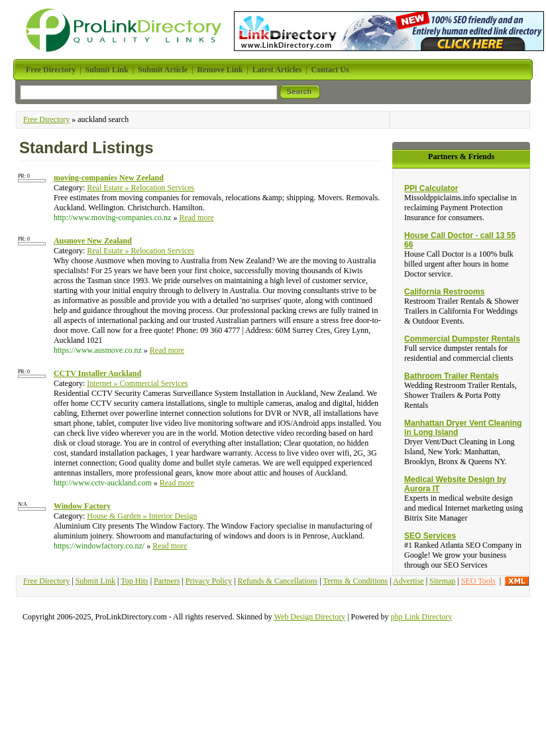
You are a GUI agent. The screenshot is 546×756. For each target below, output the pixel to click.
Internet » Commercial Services (137, 383)
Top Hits (135, 581)
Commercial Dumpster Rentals (462, 339)
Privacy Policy (209, 581)
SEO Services (430, 536)
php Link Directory (422, 617)
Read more (196, 218)
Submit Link (95, 581)
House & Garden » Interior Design (142, 516)
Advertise (409, 581)
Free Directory (46, 119)
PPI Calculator (431, 188)
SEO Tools (478, 581)
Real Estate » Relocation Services (140, 188)
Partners (167, 581)
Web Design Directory (310, 617)
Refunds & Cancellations (278, 581)
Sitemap (442, 581)
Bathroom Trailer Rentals (452, 376)
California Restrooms (444, 292)
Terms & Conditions (355, 581)
